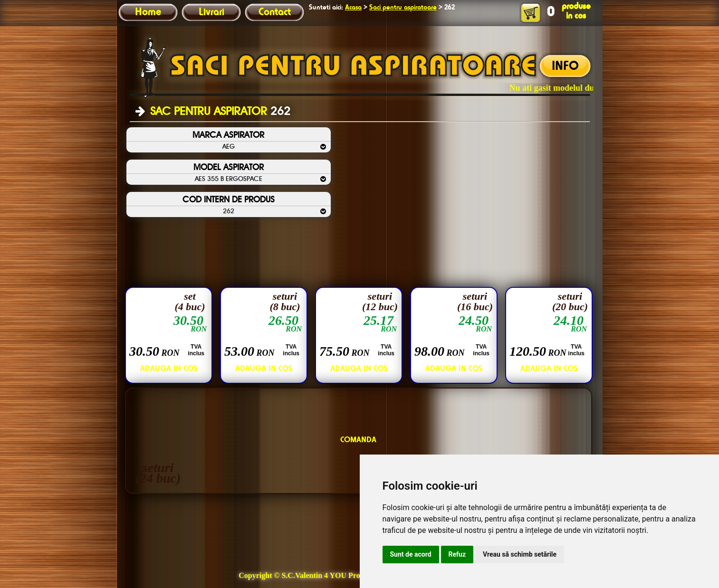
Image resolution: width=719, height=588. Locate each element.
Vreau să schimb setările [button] (520, 554)
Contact (275, 12)
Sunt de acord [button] (411, 554)
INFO (565, 66)
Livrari (211, 12)
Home (148, 12)
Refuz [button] (457, 554)
